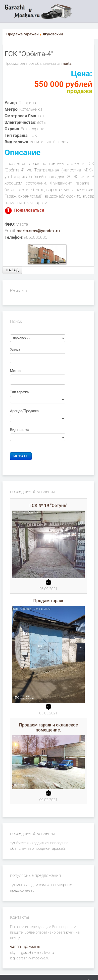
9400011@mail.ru (25, 947)
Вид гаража (20, 430)
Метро (16, 371)
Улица (16, 349)
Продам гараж (48, 601)
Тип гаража (20, 392)
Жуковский (53, 34)
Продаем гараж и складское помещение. (48, 727)
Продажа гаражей (22, 34)
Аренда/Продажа (25, 411)
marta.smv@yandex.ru (38, 231)
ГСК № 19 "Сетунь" (48, 506)
